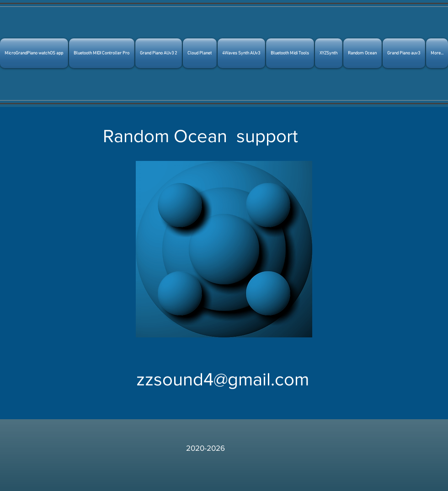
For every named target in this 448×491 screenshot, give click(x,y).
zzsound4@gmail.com (223, 379)
